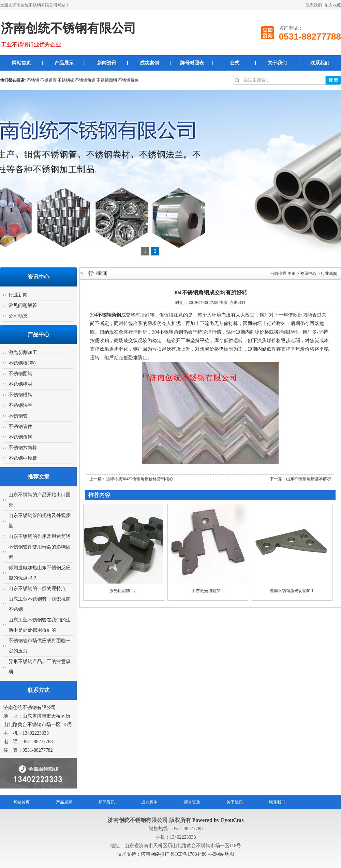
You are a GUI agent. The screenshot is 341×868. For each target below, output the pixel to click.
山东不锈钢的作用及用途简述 (40, 536)
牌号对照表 (192, 63)
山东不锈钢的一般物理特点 (37, 589)
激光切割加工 (23, 352)
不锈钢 (33, 80)
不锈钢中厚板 (23, 458)
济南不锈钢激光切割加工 (292, 591)
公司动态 (18, 316)
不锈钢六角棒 (23, 448)
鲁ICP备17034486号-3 (193, 854)
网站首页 (21, 63)
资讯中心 (308, 274)
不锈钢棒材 (20, 384)
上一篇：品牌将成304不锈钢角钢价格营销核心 (131, 479)
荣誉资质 (192, 802)
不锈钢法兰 (20, 405)
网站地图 (225, 854)
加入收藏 (333, 5)
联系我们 (314, 5)
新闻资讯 (107, 63)
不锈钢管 (48, 80)
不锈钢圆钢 (107, 80)
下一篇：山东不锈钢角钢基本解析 (300, 479)
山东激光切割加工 (208, 591)
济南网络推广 (156, 854)
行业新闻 (18, 295)
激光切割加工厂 (124, 591)
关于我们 (277, 63)
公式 (235, 63)
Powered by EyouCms (217, 820)
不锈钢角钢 (85, 80)
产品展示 (64, 63)
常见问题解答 (23, 305)
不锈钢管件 (20, 426)
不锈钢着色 (128, 80)
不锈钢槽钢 (20, 395)
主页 (292, 274)
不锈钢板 (66, 80)
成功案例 (149, 63)
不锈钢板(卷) (22, 363)
